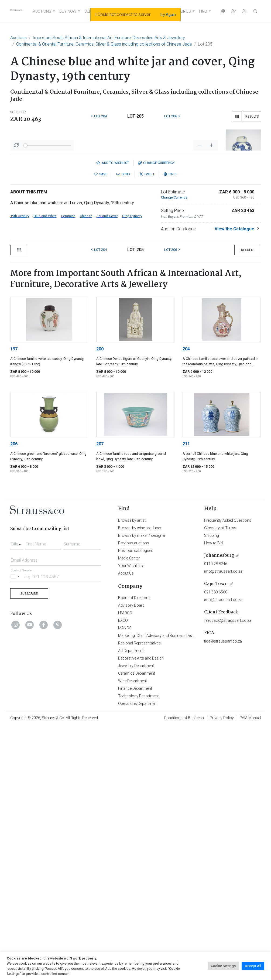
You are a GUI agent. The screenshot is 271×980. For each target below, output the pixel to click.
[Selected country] (16, 764)
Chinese (86, 404)
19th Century (20, 404)
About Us (126, 761)
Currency (156, 351)
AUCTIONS (42, 11)
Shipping (212, 723)
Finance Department (135, 876)
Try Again (168, 15)
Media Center (129, 746)
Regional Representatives (139, 831)
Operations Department (138, 891)
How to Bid (213, 731)
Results (252, 116)
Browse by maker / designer (142, 723)
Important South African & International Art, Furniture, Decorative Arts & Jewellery (109, 38)
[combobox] (17, 730)
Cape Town (216, 772)
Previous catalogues (136, 738)
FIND (203, 11)
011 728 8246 (216, 752)
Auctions (18, 38)
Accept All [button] (253, 966)
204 (186, 537)
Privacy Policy (222, 906)
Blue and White (45, 404)
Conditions (184, 906)
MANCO (125, 816)
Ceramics (68, 404)
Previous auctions (134, 731)
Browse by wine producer (140, 716)
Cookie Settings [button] (223, 966)
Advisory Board (131, 793)
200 (100, 537)
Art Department (131, 838)
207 (100, 632)
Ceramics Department (137, 861)
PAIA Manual (250, 906)
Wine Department (133, 869)
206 (14, 632)
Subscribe (29, 781)
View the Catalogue (234, 417)
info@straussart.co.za (223, 759)
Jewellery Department (136, 853)
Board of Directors (134, 786)
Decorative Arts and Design (141, 846)
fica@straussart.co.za (223, 829)
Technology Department (138, 884)
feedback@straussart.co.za (228, 808)
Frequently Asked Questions (228, 708)
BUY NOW (68, 11)
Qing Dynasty (132, 404)
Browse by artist (132, 708)
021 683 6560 (216, 780)
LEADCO (125, 801)
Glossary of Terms (220, 716)
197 (14, 537)
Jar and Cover (107, 404)
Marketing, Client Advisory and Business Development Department (174, 823)
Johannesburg (219, 743)
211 (186, 632)
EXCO (123, 808)
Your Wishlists (131, 753)
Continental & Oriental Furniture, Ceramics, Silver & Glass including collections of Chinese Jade (104, 44)
